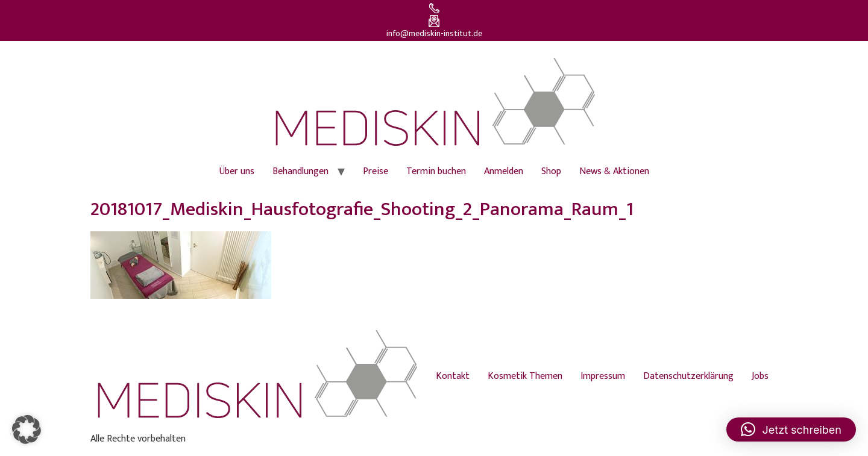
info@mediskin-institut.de (434, 34)
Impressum (603, 376)
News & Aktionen (614, 171)
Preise (376, 171)
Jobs (760, 376)
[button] (27, 429)
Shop (551, 171)
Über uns (237, 171)
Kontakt (453, 376)
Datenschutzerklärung (688, 376)
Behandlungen (300, 171)
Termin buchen (436, 171)
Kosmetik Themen (525, 376)
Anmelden (504, 171)
